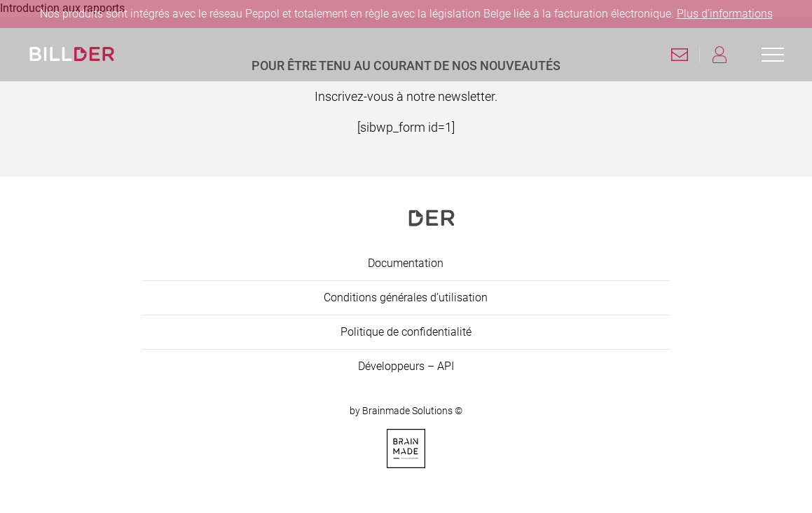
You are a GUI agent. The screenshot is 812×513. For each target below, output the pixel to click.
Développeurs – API (406, 366)
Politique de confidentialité (406, 332)
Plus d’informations (725, 14)
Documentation (406, 263)
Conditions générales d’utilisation (406, 297)
